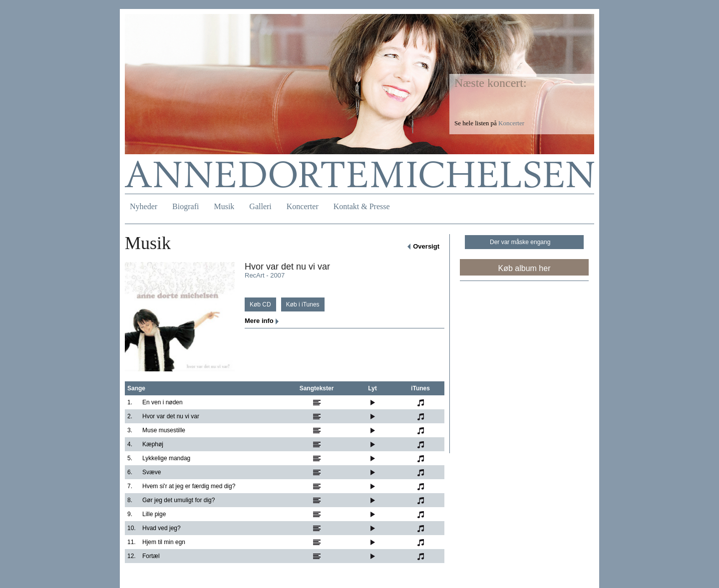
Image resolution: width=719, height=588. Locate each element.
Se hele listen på (489, 123)
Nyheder (144, 206)
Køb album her (525, 268)
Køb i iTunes (303, 304)
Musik (224, 206)
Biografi (185, 206)
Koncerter (303, 206)
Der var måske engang (520, 242)
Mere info (259, 321)
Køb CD (260, 304)
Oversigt (426, 246)
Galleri (260, 206)
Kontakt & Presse (362, 206)
